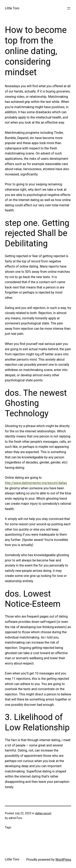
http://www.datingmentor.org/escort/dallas (36, 483)
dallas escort (43, 813)
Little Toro (12, 8)
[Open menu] (69, 8)
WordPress (63, 860)
